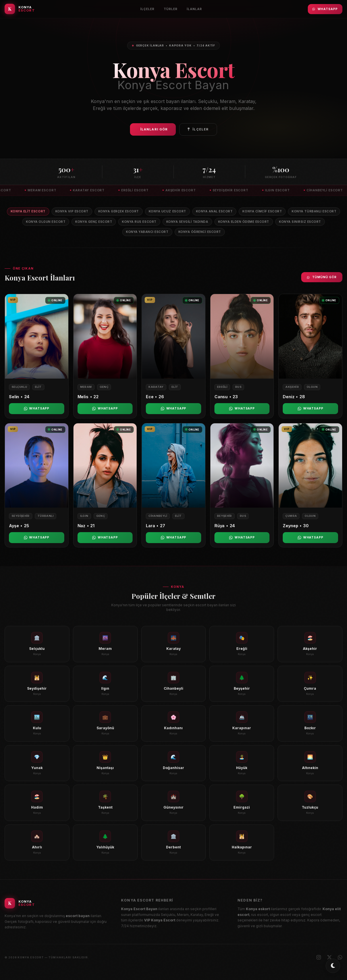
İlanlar (194, 9)
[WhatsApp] (340, 957)
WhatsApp (325, 9)
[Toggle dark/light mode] (333, 966)
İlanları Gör (154, 129)
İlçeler (147, 9)
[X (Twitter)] (329, 957)
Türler (171, 9)
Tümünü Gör (322, 277)
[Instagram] (319, 957)
